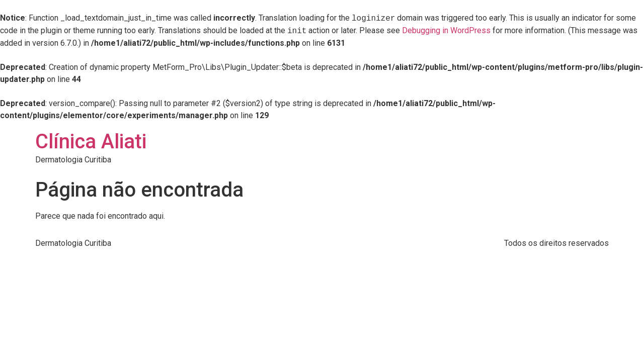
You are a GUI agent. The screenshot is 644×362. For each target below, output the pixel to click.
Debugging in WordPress (446, 31)
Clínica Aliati (91, 142)
